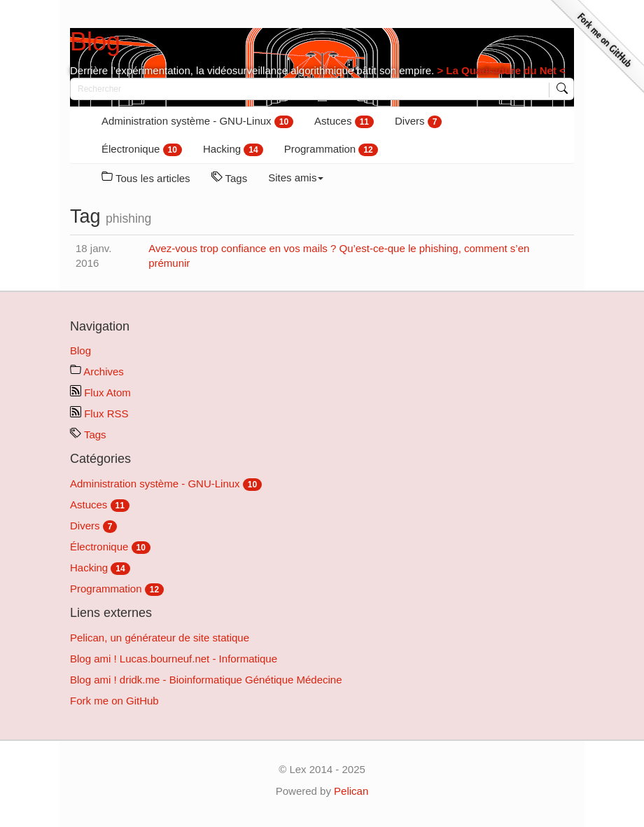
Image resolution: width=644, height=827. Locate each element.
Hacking (233, 150)
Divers (418, 121)
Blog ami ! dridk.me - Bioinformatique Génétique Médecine (206, 680)
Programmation (331, 150)
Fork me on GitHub (114, 701)
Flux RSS (99, 413)
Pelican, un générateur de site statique (160, 638)
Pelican (351, 791)
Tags (230, 178)
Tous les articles (146, 178)
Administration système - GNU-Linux (197, 121)
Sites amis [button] (296, 178)
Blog (95, 42)
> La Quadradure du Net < (500, 70)
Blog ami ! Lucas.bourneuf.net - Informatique (174, 659)
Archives (97, 371)
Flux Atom (100, 392)
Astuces (344, 121)
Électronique (142, 150)
